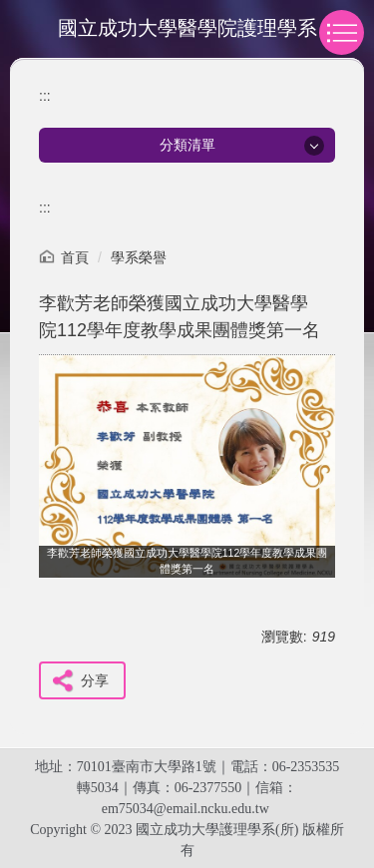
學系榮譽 (139, 257)
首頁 (75, 257)
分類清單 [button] (187, 145)
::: (45, 96)
